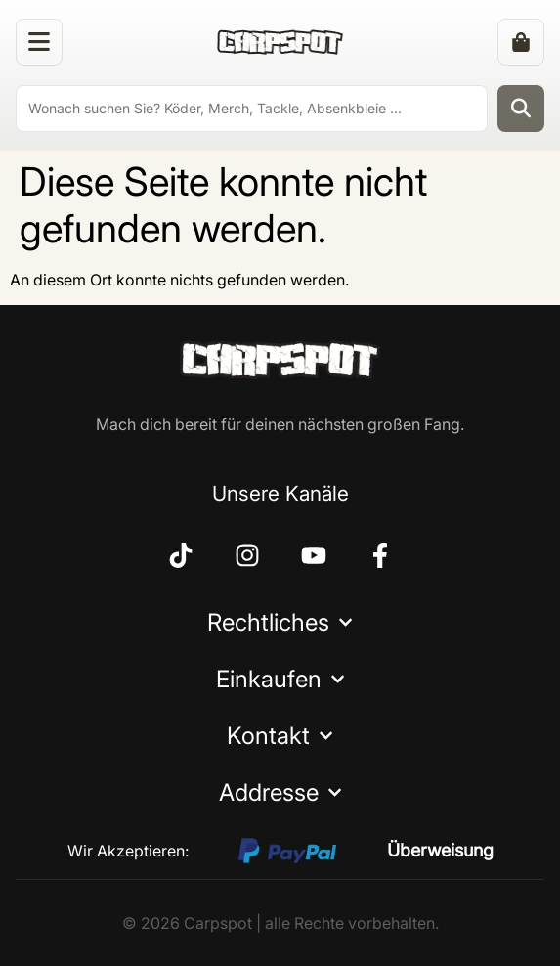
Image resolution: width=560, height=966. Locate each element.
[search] (252, 109)
